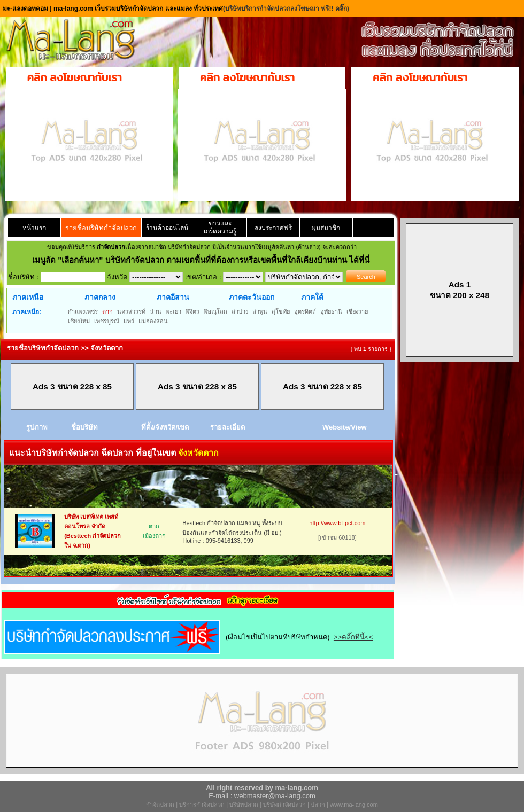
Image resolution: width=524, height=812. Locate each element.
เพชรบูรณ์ (107, 321)
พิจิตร (192, 311)
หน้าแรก (34, 228)
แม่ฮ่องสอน (153, 321)
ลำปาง (240, 311)
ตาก (107, 311)
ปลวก (318, 805)
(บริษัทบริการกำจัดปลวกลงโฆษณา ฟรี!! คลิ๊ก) (286, 9)
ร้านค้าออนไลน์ (167, 228)
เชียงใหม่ (79, 321)
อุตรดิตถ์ (305, 311)
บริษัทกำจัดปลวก (284, 805)
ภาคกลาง (100, 297)
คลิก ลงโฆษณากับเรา (75, 77)
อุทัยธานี (331, 311)
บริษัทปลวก (244, 805)
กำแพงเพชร (83, 311)
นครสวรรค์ (131, 311)
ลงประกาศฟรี (273, 228)
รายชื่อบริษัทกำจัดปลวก (101, 228)
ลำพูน (260, 311)
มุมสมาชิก (326, 228)
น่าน (156, 311)
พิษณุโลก (215, 311)
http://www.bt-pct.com (337, 523)
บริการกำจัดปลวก (202, 805)
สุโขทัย (281, 311)
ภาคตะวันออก (252, 297)
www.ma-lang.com (354, 805)
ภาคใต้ (312, 297)
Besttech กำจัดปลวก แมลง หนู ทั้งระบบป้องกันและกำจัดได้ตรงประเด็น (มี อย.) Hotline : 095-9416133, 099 (232, 532)
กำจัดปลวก (160, 805)
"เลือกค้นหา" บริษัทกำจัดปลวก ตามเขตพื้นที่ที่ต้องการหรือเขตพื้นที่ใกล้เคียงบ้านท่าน (203, 260)
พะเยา (174, 311)
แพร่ (129, 321)
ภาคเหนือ (28, 297)
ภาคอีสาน (173, 297)
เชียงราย (357, 311)
